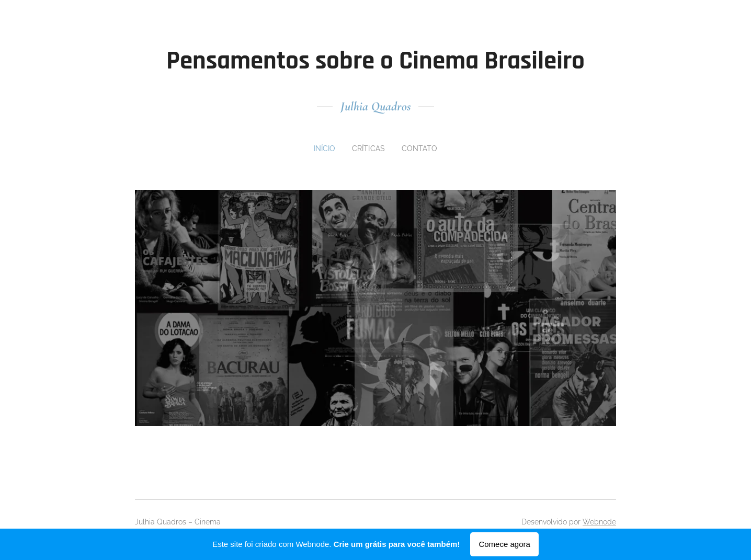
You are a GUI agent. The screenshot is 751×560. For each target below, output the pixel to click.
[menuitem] (326, 148)
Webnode (599, 522)
